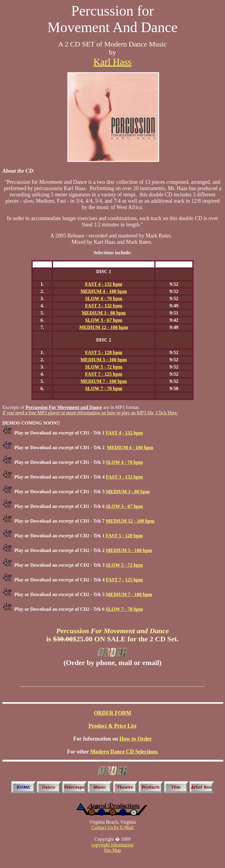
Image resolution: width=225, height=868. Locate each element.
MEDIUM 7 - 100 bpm (104, 381)
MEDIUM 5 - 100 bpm (104, 360)
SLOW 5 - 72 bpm (104, 367)
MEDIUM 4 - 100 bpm (104, 291)
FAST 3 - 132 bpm (104, 306)
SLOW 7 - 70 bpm (104, 388)
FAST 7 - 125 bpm (104, 374)
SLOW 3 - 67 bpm (104, 320)
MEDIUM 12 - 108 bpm (104, 327)
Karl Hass (112, 62)
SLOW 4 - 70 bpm (104, 298)
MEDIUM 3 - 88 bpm (104, 313)
